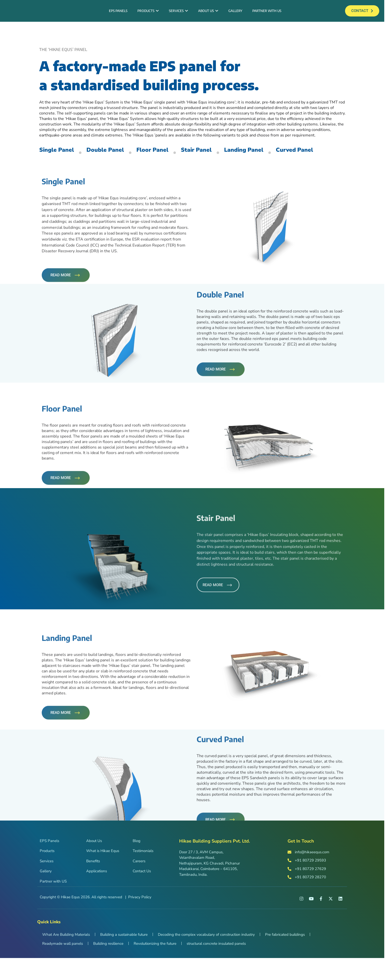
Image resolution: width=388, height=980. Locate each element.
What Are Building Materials (66, 957)
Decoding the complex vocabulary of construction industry (206, 957)
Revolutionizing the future (155, 966)
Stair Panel (224, 160)
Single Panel (61, 160)
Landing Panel (279, 160)
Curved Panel (62, 178)
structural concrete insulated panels (216, 966)
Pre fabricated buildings (285, 957)
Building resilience (108, 966)
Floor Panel (173, 160)
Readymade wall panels (63, 966)
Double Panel (118, 160)
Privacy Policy (140, 919)
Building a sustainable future (124, 957)
